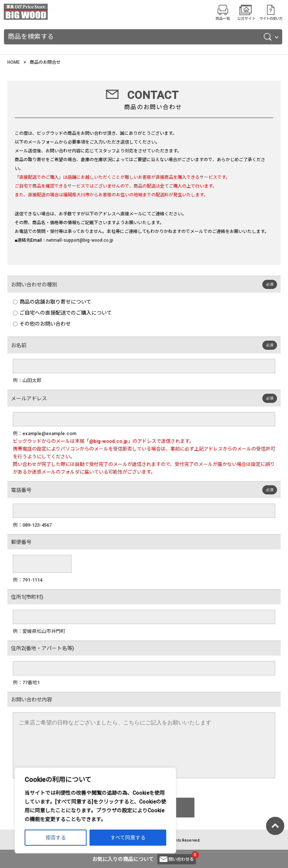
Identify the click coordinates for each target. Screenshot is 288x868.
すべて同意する (128, 838)
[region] (95, 810)
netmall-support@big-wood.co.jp (80, 240)
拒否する (56, 838)
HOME (14, 62)
